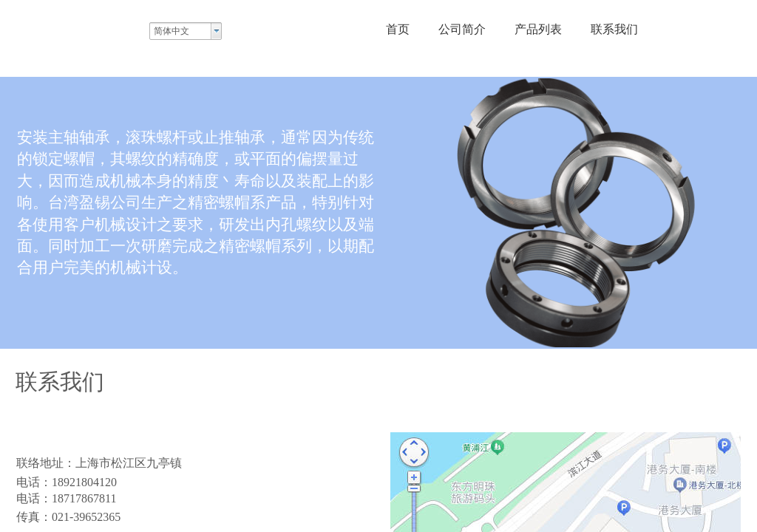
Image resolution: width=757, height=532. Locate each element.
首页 (398, 29)
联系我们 (614, 29)
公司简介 (462, 29)
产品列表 (538, 29)
